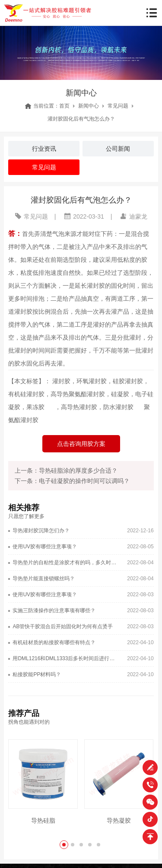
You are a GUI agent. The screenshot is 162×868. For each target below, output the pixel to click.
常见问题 (118, 106)
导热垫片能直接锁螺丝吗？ (44, 579)
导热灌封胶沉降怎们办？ (41, 531)
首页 (64, 106)
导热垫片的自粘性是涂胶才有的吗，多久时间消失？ (66, 563)
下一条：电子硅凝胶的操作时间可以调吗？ (72, 481)
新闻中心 (89, 106)
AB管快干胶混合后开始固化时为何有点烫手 (63, 626)
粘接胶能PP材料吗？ (37, 674)
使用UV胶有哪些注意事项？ (45, 547)
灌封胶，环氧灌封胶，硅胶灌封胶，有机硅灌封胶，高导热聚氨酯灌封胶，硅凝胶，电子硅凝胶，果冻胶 (81, 394)
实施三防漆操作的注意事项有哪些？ (54, 610)
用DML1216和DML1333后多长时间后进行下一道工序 (66, 658)
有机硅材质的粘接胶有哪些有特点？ (54, 642)
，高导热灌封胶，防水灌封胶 (94, 407)
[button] (64, 845)
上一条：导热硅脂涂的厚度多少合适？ (66, 471)
